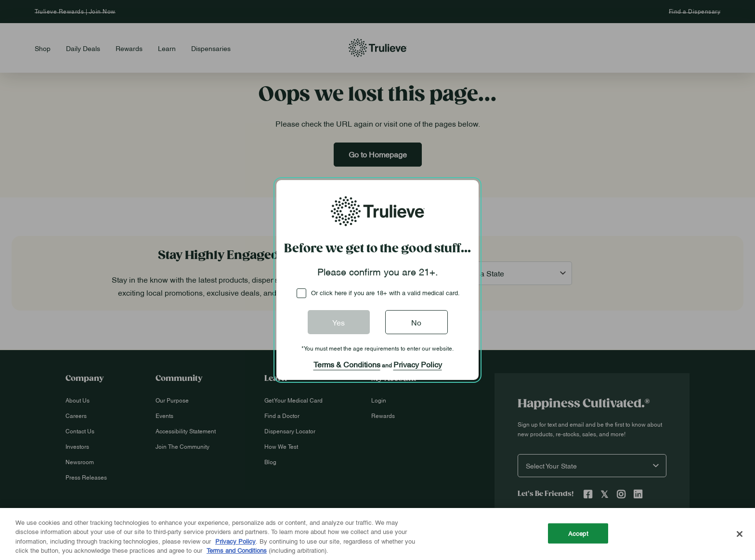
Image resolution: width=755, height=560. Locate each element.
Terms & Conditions (347, 364)
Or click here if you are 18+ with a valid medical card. (385, 292)
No (416, 322)
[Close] (740, 534)
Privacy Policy (418, 364)
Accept (578, 533)
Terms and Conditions (237, 550)
